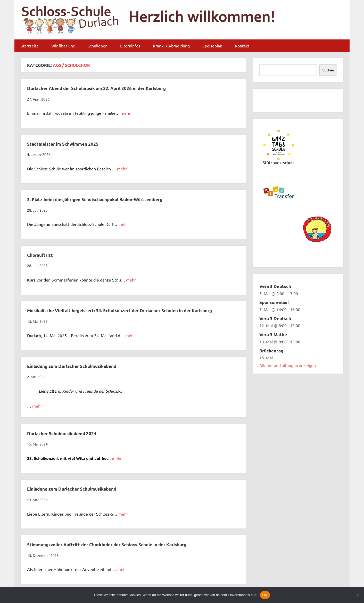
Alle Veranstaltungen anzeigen (288, 365)
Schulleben (97, 46)
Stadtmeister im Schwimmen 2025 (63, 144)
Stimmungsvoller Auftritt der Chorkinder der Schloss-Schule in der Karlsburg (107, 545)
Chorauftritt (40, 255)
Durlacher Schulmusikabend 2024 (62, 433)
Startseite (30, 46)
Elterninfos (130, 46)
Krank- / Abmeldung (171, 46)
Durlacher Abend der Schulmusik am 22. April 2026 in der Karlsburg (96, 88)
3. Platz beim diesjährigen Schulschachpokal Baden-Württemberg (95, 199)
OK (265, 595)
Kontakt (242, 46)
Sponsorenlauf (274, 302)
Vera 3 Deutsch (275, 286)
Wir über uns (63, 46)
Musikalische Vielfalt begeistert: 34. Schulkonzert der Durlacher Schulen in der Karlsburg (119, 311)
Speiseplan (212, 46)
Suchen (328, 70)
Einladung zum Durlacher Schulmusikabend (72, 366)
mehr (126, 113)
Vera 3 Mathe (273, 334)
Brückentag (271, 351)
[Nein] (358, 595)
